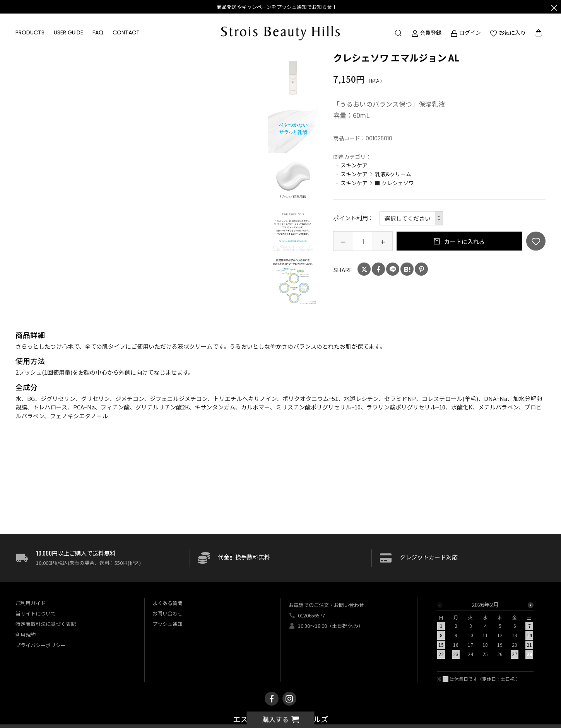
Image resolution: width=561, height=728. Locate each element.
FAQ (98, 32)
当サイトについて (36, 613)
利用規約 (26, 635)
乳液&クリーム (393, 174)
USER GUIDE (68, 32)
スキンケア (354, 165)
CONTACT (126, 32)
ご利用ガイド (31, 603)
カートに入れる (464, 241)
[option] (293, 77)
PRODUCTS (30, 32)
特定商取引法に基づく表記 (46, 624)
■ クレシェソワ (394, 183)
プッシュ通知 (168, 624)
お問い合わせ (168, 613)
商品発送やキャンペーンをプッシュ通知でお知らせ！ (277, 7)
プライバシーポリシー (41, 645)
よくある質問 (168, 603)
